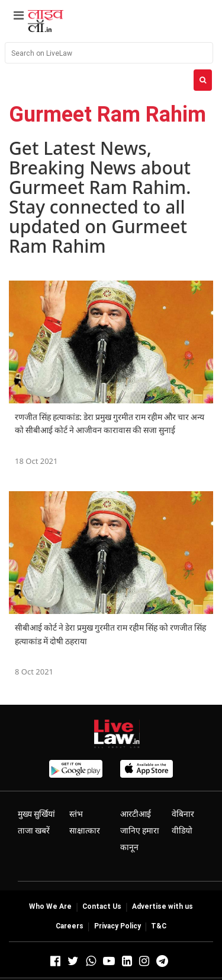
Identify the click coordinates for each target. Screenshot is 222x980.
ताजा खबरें (34, 831)
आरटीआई (136, 814)
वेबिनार (183, 814)
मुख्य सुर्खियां (36, 814)
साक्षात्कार (85, 831)
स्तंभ (76, 814)
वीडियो (182, 831)
